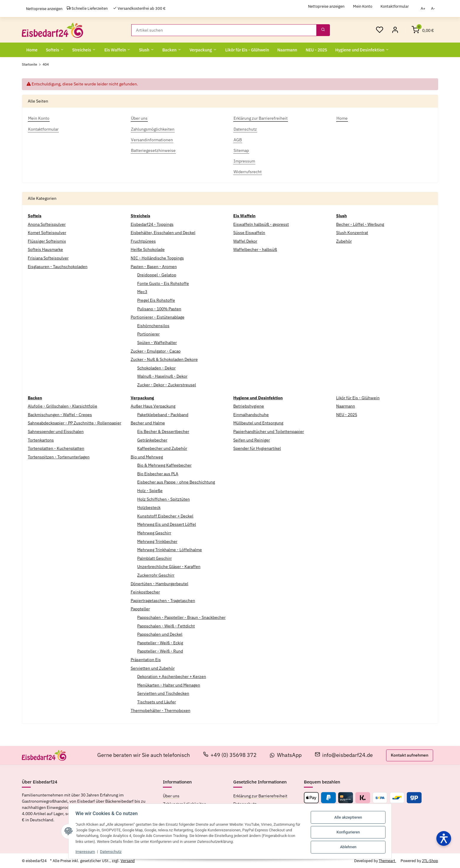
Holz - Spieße (150, 490)
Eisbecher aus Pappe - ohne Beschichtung (176, 482)
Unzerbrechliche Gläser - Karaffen (169, 567)
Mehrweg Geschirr (154, 533)
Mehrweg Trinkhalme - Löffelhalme (170, 549)
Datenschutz (108, 851)
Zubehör (344, 241)
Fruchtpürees (143, 241)
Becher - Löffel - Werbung (360, 224)
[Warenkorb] (423, 30)
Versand (128, 860)
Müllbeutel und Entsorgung (258, 423)
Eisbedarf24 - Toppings (152, 224)
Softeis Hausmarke (45, 249)
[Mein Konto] (395, 30)
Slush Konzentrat (352, 232)
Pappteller (140, 609)
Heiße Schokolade (148, 249)
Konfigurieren (351, 832)
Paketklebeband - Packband (163, 414)
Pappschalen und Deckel (160, 634)
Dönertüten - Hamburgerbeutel (159, 583)
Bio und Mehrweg (147, 457)
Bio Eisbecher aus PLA (158, 473)
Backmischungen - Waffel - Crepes (60, 414)
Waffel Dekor (245, 241)
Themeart (387, 860)
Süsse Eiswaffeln (249, 232)
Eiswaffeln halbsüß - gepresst (261, 224)
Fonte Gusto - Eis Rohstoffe (163, 283)
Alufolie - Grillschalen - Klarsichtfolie (63, 406)
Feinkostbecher (145, 592)
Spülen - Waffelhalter (157, 342)
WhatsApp (286, 755)
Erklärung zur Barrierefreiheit (260, 796)
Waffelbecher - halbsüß (255, 249)
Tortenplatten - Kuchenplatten (56, 448)
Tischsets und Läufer (157, 702)
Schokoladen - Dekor (156, 368)
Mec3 (142, 292)
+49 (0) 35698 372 (230, 755)
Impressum (83, 851)
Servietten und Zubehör (153, 668)
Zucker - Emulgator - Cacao (156, 351)
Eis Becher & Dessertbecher (163, 431)
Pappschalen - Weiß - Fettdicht (166, 626)
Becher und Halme (148, 423)
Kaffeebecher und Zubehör (162, 448)
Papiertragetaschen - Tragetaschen (163, 600)
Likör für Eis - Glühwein (358, 398)
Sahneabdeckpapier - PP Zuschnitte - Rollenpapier (74, 423)
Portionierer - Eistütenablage (158, 317)
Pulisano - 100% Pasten (159, 309)
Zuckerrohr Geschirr (156, 575)
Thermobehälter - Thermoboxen (161, 710)
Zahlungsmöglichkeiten (185, 804)
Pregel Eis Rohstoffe (156, 300)
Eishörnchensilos (153, 325)
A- (433, 8)
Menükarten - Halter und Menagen (169, 685)
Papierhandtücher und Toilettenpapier (269, 431)
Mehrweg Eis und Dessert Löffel (167, 524)
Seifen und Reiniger (252, 440)
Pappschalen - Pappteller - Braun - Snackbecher (181, 617)
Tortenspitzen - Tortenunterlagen (59, 457)
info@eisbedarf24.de (344, 755)
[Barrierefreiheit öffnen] (444, 838)
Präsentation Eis (146, 659)
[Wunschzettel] (379, 30)
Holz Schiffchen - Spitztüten (163, 499)
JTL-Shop (430, 860)
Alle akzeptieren (351, 817)
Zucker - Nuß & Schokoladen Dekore (164, 359)
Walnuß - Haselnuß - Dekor (162, 376)
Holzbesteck (149, 507)
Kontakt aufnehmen (410, 755)
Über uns (171, 796)
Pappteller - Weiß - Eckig (160, 643)
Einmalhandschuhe (251, 414)
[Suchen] (224, 30)
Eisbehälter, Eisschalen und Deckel (163, 232)
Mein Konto (363, 6)
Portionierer (148, 334)
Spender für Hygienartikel (257, 448)
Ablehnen (351, 846)
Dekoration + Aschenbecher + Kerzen (172, 676)
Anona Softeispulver (47, 224)
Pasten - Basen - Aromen (154, 266)
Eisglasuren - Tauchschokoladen (58, 266)
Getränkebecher (152, 440)
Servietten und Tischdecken (163, 693)
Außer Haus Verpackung (153, 406)
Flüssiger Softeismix (47, 241)
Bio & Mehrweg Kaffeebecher (164, 465)
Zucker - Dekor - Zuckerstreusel (167, 384)
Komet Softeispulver (47, 232)
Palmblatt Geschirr (154, 558)
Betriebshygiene (249, 406)
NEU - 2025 (347, 414)
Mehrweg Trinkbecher (157, 541)
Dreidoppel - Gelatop (157, 275)
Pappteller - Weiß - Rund (160, 651)
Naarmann (346, 406)
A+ (423, 8)
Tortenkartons (41, 440)
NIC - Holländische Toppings (157, 258)
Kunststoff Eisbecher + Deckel (165, 516)
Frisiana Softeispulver (48, 258)
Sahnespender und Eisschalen (56, 431)
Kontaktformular (395, 6)
